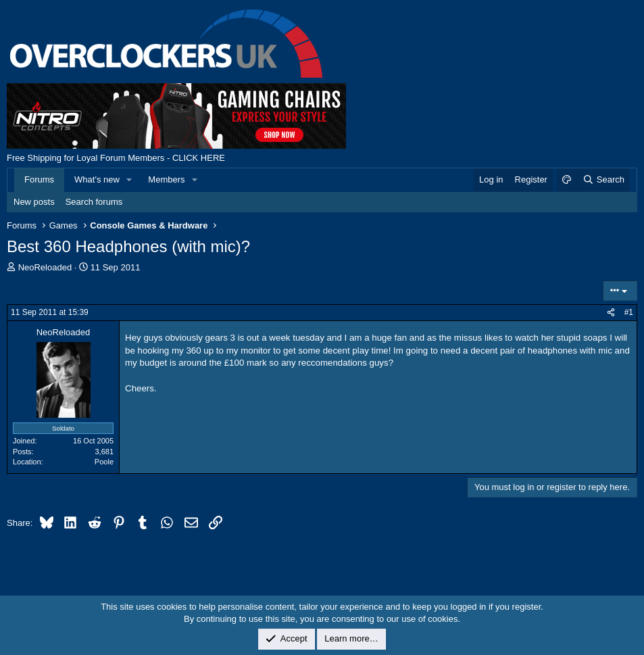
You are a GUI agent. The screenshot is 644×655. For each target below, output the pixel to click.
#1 (629, 312)
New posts (34, 202)
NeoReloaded (45, 267)
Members (166, 179)
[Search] (603, 180)
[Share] (611, 313)
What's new (97, 179)
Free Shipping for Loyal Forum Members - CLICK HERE (116, 158)
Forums (39, 179)
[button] (130, 180)
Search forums (94, 202)
